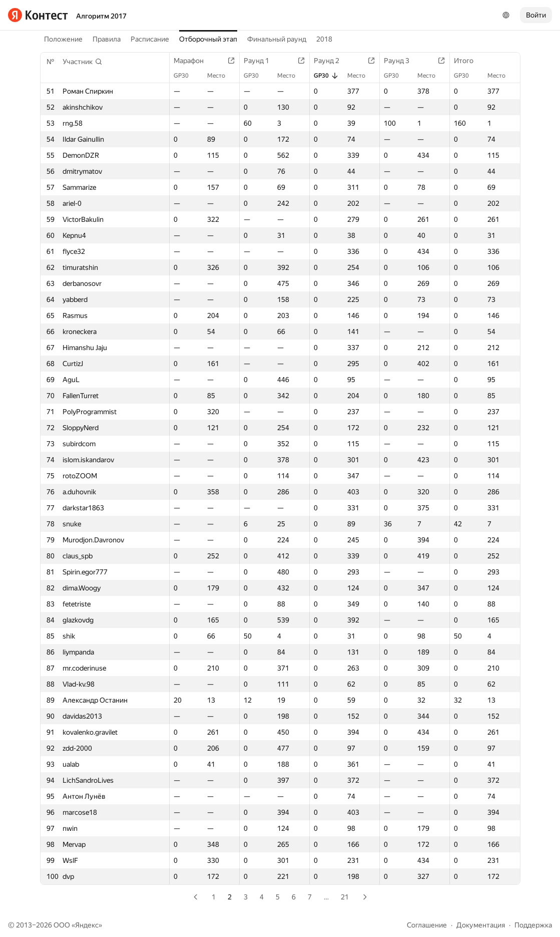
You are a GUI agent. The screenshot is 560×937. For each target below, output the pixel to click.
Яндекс (87, 925)
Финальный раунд (277, 39)
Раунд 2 (332, 61)
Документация (481, 925)
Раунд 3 (402, 61)
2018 (324, 39)
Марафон (194, 61)
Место (221, 76)
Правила (107, 39)
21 (345, 897)
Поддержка (533, 925)
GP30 (186, 76)
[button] (83, 62)
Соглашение (427, 925)
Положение (63, 39)
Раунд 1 (261, 61)
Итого (469, 61)
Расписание (150, 39)
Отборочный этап (208, 39)
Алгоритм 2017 (101, 16)
